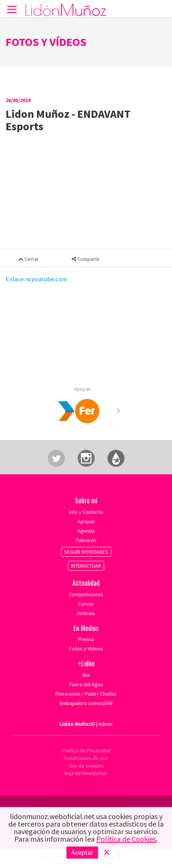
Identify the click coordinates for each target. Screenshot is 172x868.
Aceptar (82, 852)
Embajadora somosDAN (86, 703)
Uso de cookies (86, 766)
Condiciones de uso (86, 758)
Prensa (86, 639)
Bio (86, 675)
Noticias (86, 613)
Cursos (86, 604)
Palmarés (86, 540)
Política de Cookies (126, 839)
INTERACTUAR (86, 566)
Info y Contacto (86, 512)
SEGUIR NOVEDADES (86, 552)
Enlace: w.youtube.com (36, 279)
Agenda (86, 531)
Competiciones (86, 594)
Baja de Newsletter (86, 773)
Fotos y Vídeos (86, 649)
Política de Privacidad (86, 751)
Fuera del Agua (86, 684)
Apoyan (82, 389)
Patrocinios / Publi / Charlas (86, 694)
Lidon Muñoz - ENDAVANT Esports (68, 120)
